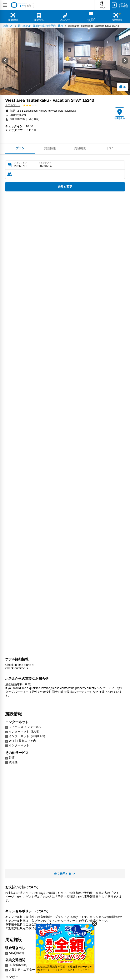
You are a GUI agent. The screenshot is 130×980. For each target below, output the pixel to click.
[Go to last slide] (5, 61)
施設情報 (50, 148)
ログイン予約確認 (123, 5)
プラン (20, 148)
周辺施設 (80, 148)
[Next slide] (125, 61)
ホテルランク (13, 105)
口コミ (110, 148)
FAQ (102, 8)
